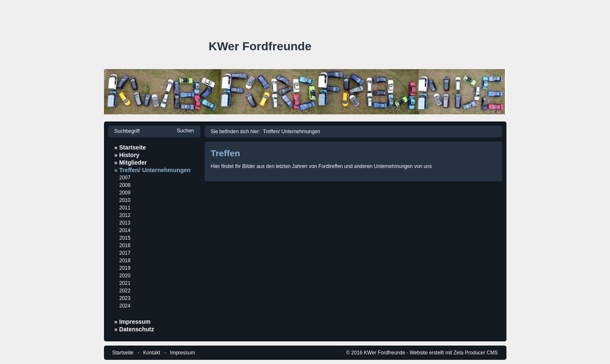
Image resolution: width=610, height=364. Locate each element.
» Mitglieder (131, 163)
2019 (125, 268)
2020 (125, 276)
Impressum (183, 353)
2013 (125, 223)
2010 (125, 200)
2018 (125, 261)
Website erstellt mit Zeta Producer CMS (454, 353)
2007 (125, 178)
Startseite (123, 353)
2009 (125, 193)
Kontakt (152, 353)
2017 (125, 253)
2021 (125, 283)
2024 (125, 306)
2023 (125, 298)
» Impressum (132, 322)
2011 (125, 208)
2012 (125, 215)
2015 (125, 238)
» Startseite (130, 147)
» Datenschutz (134, 329)
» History (127, 155)
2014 (125, 230)
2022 (125, 291)
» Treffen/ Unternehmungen (153, 170)
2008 (125, 185)
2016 (125, 245)
